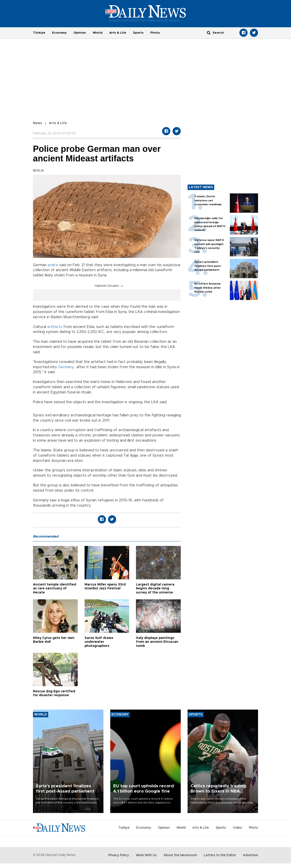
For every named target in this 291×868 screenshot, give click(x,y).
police (53, 265)
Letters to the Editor (220, 855)
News (38, 123)
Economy (59, 33)
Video (237, 828)
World (98, 33)
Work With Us (146, 855)
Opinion (80, 33)
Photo (155, 33)
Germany (66, 367)
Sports (138, 33)
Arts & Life (118, 33)
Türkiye (39, 33)
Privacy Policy (119, 855)
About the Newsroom (180, 855)
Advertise (250, 855)
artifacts (55, 327)
